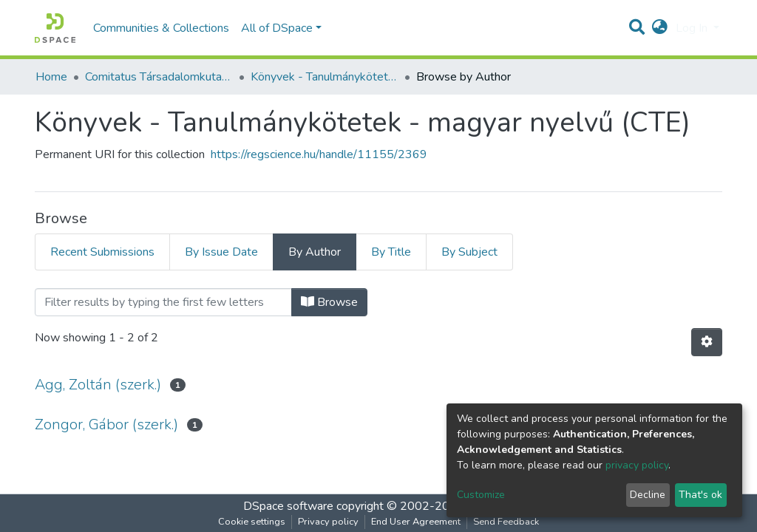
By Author (315, 252)
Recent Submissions (102, 252)
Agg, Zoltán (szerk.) (98, 385)
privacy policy (637, 465)
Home (51, 77)
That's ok (700, 495)
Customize (481, 495)
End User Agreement (416, 522)
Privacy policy (328, 522)
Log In (693, 28)
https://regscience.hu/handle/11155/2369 (319, 154)
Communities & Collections (161, 28)
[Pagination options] (707, 342)
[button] (660, 28)
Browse (329, 302)
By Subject (469, 252)
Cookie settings (252, 522)
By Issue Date (221, 252)
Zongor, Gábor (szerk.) (106, 424)
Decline (648, 495)
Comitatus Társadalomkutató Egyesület (159, 77)
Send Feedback (506, 522)
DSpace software (288, 506)
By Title (391, 252)
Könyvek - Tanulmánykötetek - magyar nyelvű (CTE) (325, 77)
